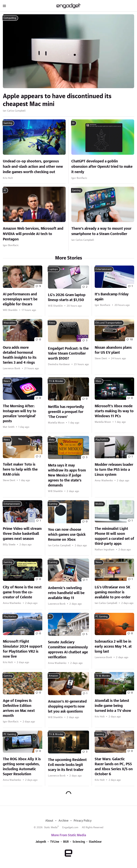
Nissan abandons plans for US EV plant (113, 350)
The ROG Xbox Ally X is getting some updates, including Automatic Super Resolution (22, 767)
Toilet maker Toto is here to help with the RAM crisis (20, 470)
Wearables (9, 323)
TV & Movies (56, 381)
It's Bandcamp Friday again (112, 297)
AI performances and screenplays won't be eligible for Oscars (20, 299)
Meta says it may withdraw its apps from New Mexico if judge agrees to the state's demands (67, 475)
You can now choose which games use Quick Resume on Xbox (67, 535)
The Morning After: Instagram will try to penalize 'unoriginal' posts (20, 414)
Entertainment (104, 269)
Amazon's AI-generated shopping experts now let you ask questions (67, 706)
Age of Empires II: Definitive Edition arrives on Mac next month (19, 708)
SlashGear (95, 842)
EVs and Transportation (109, 323)
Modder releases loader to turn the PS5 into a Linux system (114, 470)
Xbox (98, 381)
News (52, 323)
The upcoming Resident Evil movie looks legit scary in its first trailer (67, 765)
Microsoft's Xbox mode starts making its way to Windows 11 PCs (114, 411)
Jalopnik (41, 842)
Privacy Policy (83, 821)
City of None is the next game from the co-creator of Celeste (22, 592)
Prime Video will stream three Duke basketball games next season (22, 534)
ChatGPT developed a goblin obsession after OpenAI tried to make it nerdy (102, 167)
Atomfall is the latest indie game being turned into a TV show (113, 706)
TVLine (55, 842)
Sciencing (79, 842)
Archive (63, 821)
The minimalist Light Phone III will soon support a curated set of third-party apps (114, 536)
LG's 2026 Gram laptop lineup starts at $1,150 (67, 297)
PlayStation (102, 440)
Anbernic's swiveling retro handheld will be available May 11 (66, 593)
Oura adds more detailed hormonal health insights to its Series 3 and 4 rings (20, 355)
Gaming (8, 123)
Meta (52, 440)
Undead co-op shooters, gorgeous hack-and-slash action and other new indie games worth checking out (33, 167)
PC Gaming (102, 617)
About (49, 821)
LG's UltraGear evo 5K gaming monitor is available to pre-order (113, 592)
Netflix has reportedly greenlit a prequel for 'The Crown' (66, 412)
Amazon (53, 676)
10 (131, 340)
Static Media (51, 827)
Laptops (53, 269)
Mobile (99, 504)
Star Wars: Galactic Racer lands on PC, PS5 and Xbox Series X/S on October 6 (114, 767)
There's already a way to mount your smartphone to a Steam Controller (101, 231)
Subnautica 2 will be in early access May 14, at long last (113, 647)
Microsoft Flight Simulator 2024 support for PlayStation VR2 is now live (23, 649)
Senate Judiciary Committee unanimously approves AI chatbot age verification (68, 650)
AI (73, 123)
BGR (66, 842)
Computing (10, 18)
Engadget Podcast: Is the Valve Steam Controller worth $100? (68, 354)
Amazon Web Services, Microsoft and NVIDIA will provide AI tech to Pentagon (33, 234)
